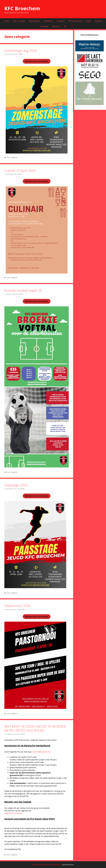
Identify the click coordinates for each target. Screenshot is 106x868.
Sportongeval (34, 21)
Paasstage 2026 (16, 485)
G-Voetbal (44, 26)
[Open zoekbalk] (65, 26)
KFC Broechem (22, 8)
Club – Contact (19, 21)
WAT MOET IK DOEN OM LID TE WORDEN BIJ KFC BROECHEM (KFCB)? (35, 728)
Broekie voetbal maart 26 (23, 290)
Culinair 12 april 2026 (20, 170)
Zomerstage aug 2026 (21, 50)
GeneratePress (68, 865)
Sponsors (56, 26)
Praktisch (61, 21)
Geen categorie (12, 157)
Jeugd (88, 21)
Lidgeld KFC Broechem (13, 813)
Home (7, 21)
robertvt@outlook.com (41, 752)
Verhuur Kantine (75, 21)
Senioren (98, 21)
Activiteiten (48, 21)
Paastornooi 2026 (17, 606)
